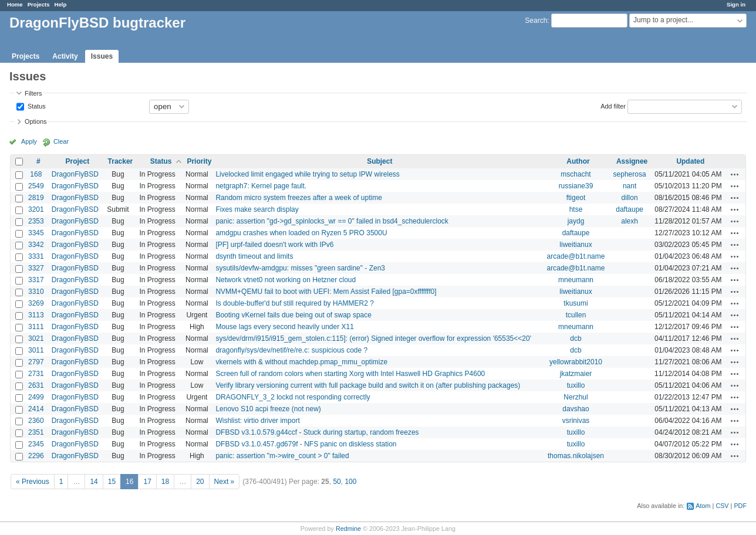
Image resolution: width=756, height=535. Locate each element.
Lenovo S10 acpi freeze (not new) (268, 409)
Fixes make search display (257, 209)
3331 (36, 256)
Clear (61, 141)
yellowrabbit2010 (576, 362)
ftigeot (576, 198)
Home (15, 4)
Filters (33, 93)
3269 (36, 303)
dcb (576, 338)
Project (77, 161)
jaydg (576, 221)
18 (165, 482)
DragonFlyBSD (75, 174)
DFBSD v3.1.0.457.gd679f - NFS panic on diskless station (306, 444)
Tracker (121, 161)
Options (36, 121)
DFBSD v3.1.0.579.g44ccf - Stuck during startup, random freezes (317, 432)
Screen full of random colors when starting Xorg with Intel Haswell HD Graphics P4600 (350, 374)
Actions (735, 174)
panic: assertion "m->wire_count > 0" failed (282, 456)
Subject (379, 161)
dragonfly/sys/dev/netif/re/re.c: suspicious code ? (291, 350)
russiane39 (576, 186)
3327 (36, 268)
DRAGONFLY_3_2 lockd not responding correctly (293, 397)
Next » (225, 482)
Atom (703, 506)
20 (200, 482)
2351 (36, 432)
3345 (36, 233)
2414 (36, 409)
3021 (36, 338)
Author (578, 161)
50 (337, 482)
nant (630, 186)
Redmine (348, 529)
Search (536, 21)
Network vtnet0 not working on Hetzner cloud (286, 280)
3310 (36, 292)
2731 (36, 374)
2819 (36, 198)
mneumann (576, 280)
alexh (630, 221)
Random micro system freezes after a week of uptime (298, 198)
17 (147, 482)
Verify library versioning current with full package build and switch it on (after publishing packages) (368, 385)
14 (94, 482)
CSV (722, 506)
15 (112, 482)
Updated (690, 161)
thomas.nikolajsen (576, 456)
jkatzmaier (576, 374)
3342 (36, 245)
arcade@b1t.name (576, 256)
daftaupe (630, 209)
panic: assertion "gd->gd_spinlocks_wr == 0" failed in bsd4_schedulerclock (332, 221)
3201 (36, 209)
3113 (36, 315)
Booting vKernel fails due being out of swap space (293, 315)
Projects (39, 4)
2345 (36, 444)
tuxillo (576, 385)
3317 (36, 280)
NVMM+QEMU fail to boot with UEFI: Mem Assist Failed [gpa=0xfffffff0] (326, 292)
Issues (102, 56)
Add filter (613, 106)
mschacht (576, 174)
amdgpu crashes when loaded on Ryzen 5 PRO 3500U (301, 233)
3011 (36, 350)
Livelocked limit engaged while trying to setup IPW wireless (307, 174)
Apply (29, 141)
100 (350, 482)
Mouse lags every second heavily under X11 (284, 327)
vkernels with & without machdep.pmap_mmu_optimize (301, 362)
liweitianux (576, 245)
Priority (199, 161)
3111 (36, 327)
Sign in (736, 4)
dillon (630, 198)
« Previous (33, 482)
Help (61, 4)
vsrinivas (576, 421)
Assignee (632, 161)
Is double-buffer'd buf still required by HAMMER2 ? (295, 303)
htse (576, 209)
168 (36, 174)
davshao (576, 409)
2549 (36, 186)
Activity (65, 56)
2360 (36, 421)
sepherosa (630, 174)
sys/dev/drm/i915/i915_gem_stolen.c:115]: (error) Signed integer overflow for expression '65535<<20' (373, 338)
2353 (36, 221)
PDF (740, 506)
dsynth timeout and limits (254, 256)
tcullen (576, 315)
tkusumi (576, 303)
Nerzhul (576, 397)
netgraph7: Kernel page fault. (261, 186)
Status (36, 106)
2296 (36, 456)
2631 (36, 385)
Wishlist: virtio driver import (257, 421)
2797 (36, 362)
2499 (36, 397)
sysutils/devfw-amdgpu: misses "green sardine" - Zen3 (300, 268)
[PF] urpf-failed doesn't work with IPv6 (274, 245)
